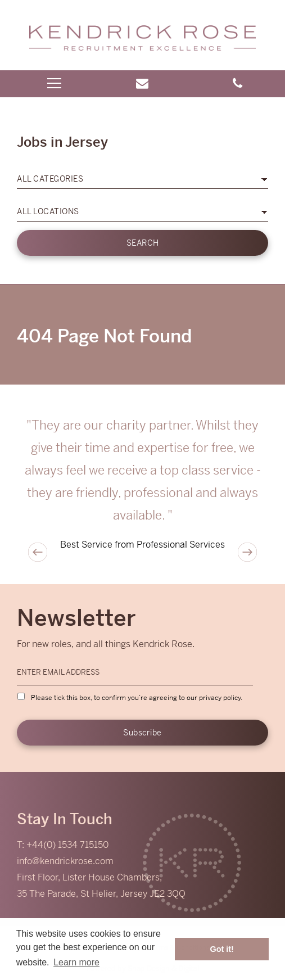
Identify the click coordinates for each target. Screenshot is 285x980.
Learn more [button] (76, 962)
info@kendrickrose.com (65, 861)
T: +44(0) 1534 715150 (63, 845)
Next (247, 552)
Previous (38, 552)
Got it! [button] (222, 949)
